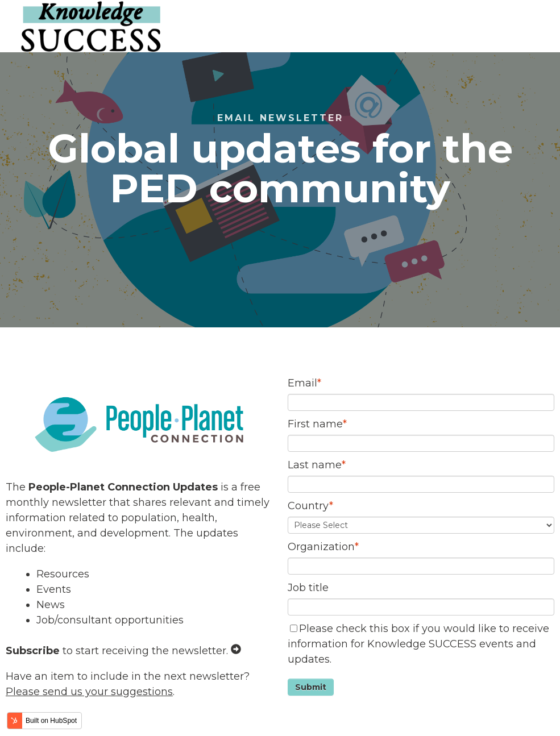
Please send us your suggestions (89, 692)
